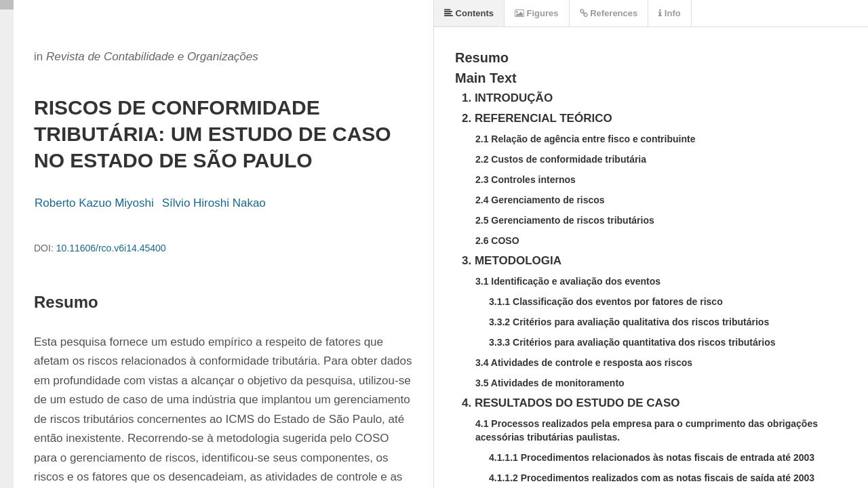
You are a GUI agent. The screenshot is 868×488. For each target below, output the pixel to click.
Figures (537, 13)
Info (669, 13)
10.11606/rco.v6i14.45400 (111, 248)
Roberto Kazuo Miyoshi (94, 203)
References (609, 13)
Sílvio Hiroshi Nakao (214, 203)
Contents (469, 13)
